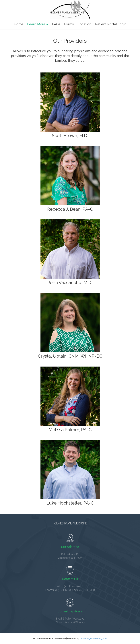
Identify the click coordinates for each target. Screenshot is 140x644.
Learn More (36, 24)
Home (19, 24)
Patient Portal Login (111, 24)
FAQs (56, 24)
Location (84, 24)
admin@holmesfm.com (70, 586)
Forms (69, 24)
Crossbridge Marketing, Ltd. (93, 639)
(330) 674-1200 (62, 590)
